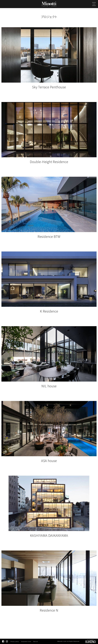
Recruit (36, 642)
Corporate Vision (26, 642)
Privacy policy (15, 642)
